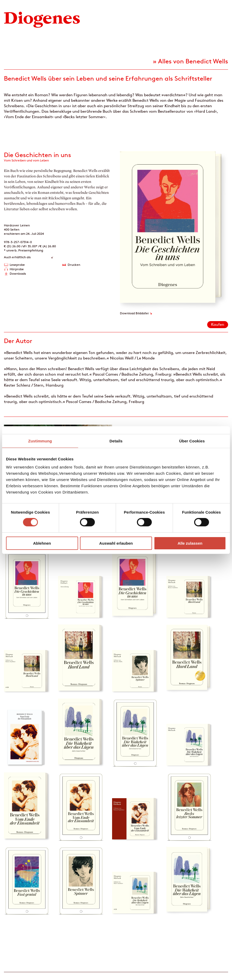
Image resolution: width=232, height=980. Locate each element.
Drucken (74, 265)
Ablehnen (42, 543)
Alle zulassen (190, 543)
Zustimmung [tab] (40, 441)
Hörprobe (17, 269)
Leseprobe (17, 265)
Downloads (18, 273)
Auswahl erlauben (116, 543)
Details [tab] (116, 441)
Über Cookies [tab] (192, 441)
